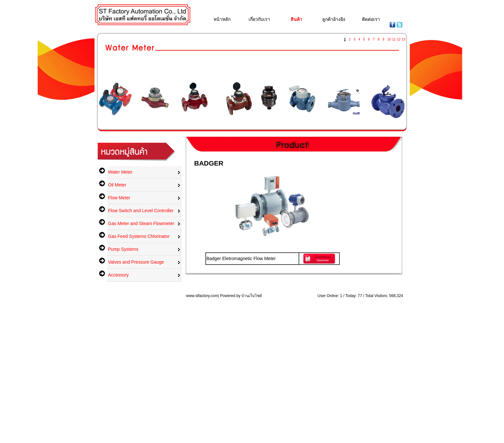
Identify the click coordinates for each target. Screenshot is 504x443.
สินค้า (296, 19)
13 (403, 38)
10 (389, 38)
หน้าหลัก (222, 19)
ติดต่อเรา (371, 19)
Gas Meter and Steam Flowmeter (141, 223)
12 (399, 38)
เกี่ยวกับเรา (259, 19)
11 (394, 38)
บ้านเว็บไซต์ (252, 296)
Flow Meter (119, 198)
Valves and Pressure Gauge (136, 262)
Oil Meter (117, 185)
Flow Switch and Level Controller (141, 211)
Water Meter (120, 172)
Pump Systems (123, 249)
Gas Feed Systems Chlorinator (139, 236)
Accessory (118, 275)
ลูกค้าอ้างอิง (334, 19)
